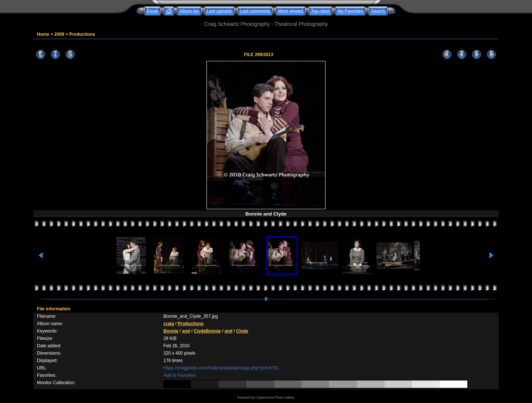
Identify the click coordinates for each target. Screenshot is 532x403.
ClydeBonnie (207, 331)
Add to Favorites (179, 375)
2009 (59, 34)
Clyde (242, 331)
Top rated (320, 11)
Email (153, 11)
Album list (189, 11)
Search (378, 11)
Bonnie (171, 331)
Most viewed (291, 11)
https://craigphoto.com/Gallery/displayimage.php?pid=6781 (221, 368)
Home (43, 34)
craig (169, 324)
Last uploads (219, 11)
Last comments (255, 11)
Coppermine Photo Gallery (275, 397)
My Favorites (350, 11)
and (186, 331)
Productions (82, 34)
